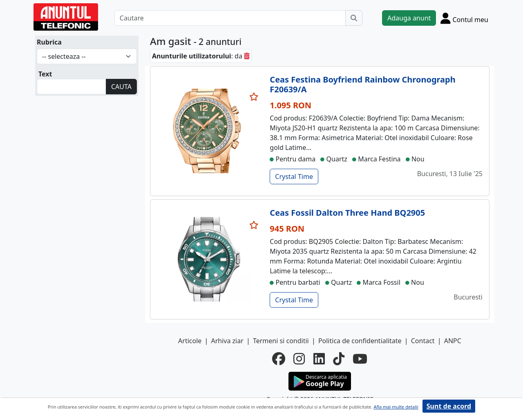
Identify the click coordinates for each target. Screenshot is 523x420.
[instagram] (299, 359)
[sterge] (247, 56)
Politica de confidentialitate (360, 341)
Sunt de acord (449, 406)
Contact (423, 341)
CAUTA (121, 87)
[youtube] (360, 359)
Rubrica (49, 42)
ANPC (453, 341)
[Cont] (464, 18)
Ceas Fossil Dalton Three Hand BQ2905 (347, 213)
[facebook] (279, 359)
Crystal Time (294, 176)
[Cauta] (354, 18)
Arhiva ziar (227, 341)
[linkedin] (319, 359)
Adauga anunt (409, 18)
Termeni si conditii (281, 341)
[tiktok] (339, 359)
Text (45, 74)
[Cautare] (230, 18)
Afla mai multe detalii (396, 407)
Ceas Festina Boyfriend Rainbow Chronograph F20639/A (362, 84)
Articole (190, 341)
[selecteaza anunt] (254, 97)
